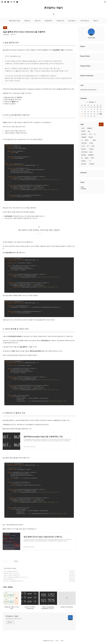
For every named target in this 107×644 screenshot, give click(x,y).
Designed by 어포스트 (48, 641)
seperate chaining (85, 161)
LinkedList (92, 164)
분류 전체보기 (14, 21)
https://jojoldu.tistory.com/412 (15, 525)
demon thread (85, 149)
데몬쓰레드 (84, 143)
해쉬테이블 (84, 152)
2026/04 (91, 102)
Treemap (91, 137)
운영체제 (48, 21)
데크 (91, 134)
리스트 (83, 146)
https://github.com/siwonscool (88, 90)
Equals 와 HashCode (8, 579)
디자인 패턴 (84, 21)
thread (94, 140)
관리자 (57, 641)
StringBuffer (91, 155)
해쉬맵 (91, 143)
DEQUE (83, 131)
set (88, 146)
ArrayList (91, 149)
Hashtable (84, 137)
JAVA (37, 21)
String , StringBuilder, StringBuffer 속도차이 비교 (15, 577)
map (89, 131)
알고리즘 (72, 21)
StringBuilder (90, 128)
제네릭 (92, 158)
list (82, 158)
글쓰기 (62, 641)
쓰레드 (83, 128)
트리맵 (93, 146)
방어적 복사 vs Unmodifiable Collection (13, 581)
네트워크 (60, 21)
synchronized (84, 134)
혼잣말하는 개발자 (54, 8)
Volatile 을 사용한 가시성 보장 (11, 573)
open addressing (85, 164)
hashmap (84, 155)
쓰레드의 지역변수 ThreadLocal (11, 575)
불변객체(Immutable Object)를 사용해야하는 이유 (17, 429)
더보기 (101, 124)
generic (87, 158)
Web (96, 21)
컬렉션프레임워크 (88, 140)
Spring (27, 21)
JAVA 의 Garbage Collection (10, 571)
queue (91, 152)
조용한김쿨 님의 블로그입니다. (14, 619)
